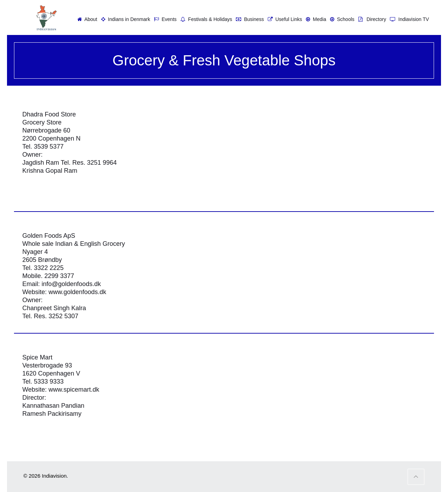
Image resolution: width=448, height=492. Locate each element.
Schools (341, 19)
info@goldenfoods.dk (71, 284)
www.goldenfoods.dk (77, 292)
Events (164, 19)
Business (249, 19)
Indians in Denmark (125, 19)
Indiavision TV (408, 19)
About (86, 19)
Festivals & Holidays (206, 19)
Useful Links (284, 19)
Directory (372, 19)
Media (315, 19)
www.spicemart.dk (74, 390)
